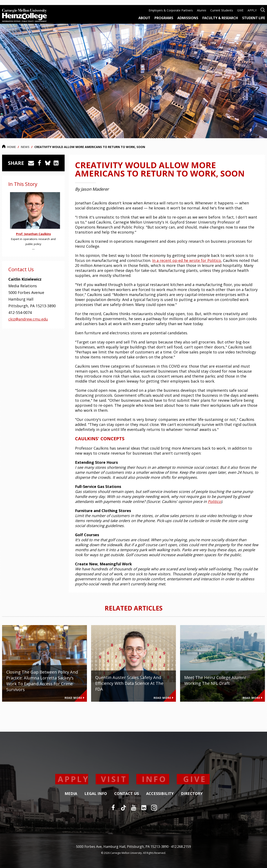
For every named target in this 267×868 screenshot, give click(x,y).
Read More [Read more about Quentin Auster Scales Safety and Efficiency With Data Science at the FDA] (164, 698)
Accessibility (160, 794)
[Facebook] (113, 808)
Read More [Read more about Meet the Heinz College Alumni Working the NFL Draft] (253, 698)
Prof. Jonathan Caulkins (33, 234)
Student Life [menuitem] (254, 18)
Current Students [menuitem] (222, 10)
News (25, 147)
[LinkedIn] (144, 808)
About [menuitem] (144, 18)
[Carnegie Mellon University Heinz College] (24, 16)
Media (71, 794)
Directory (192, 794)
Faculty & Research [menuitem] (220, 18)
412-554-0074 (20, 312)
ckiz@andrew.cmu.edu (28, 319)
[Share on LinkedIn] (56, 163)
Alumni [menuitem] (202, 10)
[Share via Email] (31, 163)
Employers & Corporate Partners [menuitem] (171, 10)
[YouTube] (134, 808)
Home (9, 147)
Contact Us (127, 794)
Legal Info (96, 794)
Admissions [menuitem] (188, 18)
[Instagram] (154, 808)
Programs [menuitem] (164, 18)
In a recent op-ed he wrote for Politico (187, 260)
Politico (214, 501)
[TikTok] (123, 808)
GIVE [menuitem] (240, 10)
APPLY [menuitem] (252, 10)
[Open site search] (263, 9)
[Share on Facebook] (39, 163)
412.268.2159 (181, 847)
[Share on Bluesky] (48, 163)
